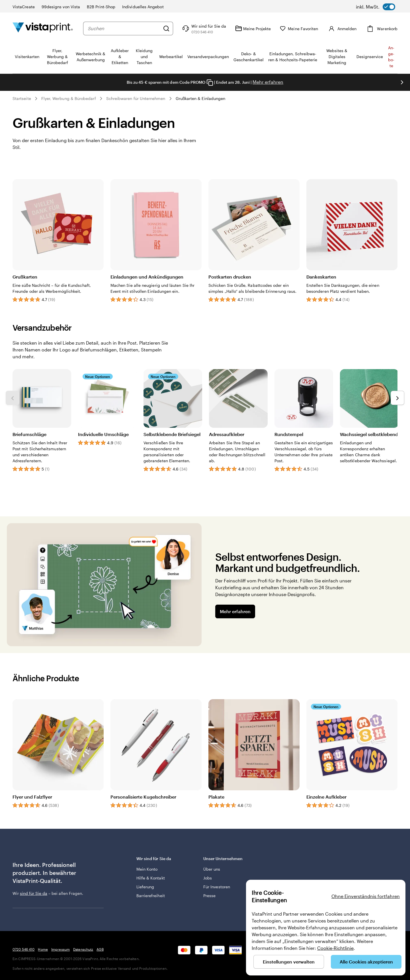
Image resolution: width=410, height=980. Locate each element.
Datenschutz (83, 949)
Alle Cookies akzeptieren (366, 962)
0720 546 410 (23, 949)
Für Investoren (217, 887)
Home (43, 949)
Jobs (208, 878)
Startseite (22, 98)
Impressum (61, 949)
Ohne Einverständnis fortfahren (366, 896)
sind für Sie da (34, 893)
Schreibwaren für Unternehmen (136, 98)
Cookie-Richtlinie (335, 948)
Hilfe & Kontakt (151, 878)
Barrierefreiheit (151, 896)
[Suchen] (166, 28)
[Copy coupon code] (210, 83)
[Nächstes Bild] (402, 82)
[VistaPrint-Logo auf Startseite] (43, 28)
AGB (100, 949)
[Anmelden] (342, 28)
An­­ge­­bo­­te (391, 57)
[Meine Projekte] (253, 28)
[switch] (376, 7)
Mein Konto (147, 869)
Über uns (212, 869)
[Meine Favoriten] (299, 29)
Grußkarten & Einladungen (201, 98)
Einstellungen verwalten (289, 962)
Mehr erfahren (268, 82)
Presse (209, 896)
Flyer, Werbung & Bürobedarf (69, 98)
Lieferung (145, 887)
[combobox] (124, 28)
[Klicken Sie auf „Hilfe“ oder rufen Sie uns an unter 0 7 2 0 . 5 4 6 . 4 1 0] (204, 28)
